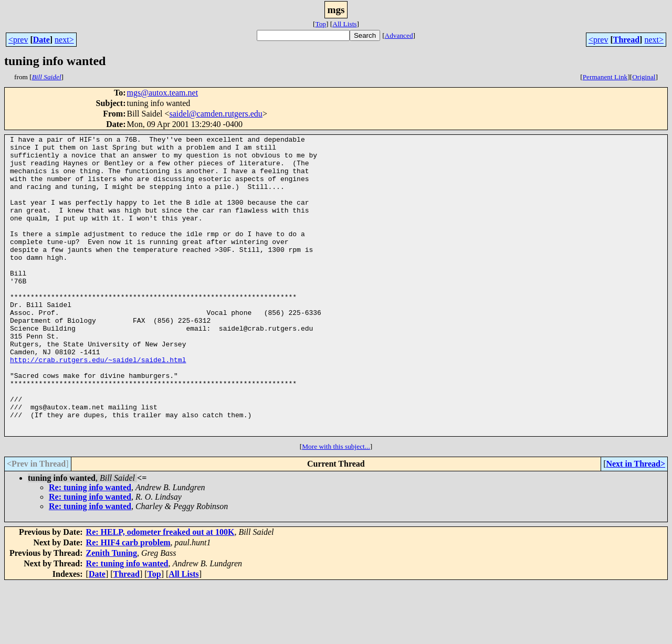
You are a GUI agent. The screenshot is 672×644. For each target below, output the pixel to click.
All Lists (344, 24)
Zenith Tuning (112, 613)
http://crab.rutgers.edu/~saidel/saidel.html (98, 405)
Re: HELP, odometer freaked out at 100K (160, 592)
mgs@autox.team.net (163, 93)
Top (321, 24)
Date (41, 40)
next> (64, 40)
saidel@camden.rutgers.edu (216, 114)
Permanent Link (605, 77)
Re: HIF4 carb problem (128, 602)
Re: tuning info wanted (90, 547)
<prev (18, 40)
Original (644, 77)
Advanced (399, 35)
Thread (626, 40)
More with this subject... (336, 506)
